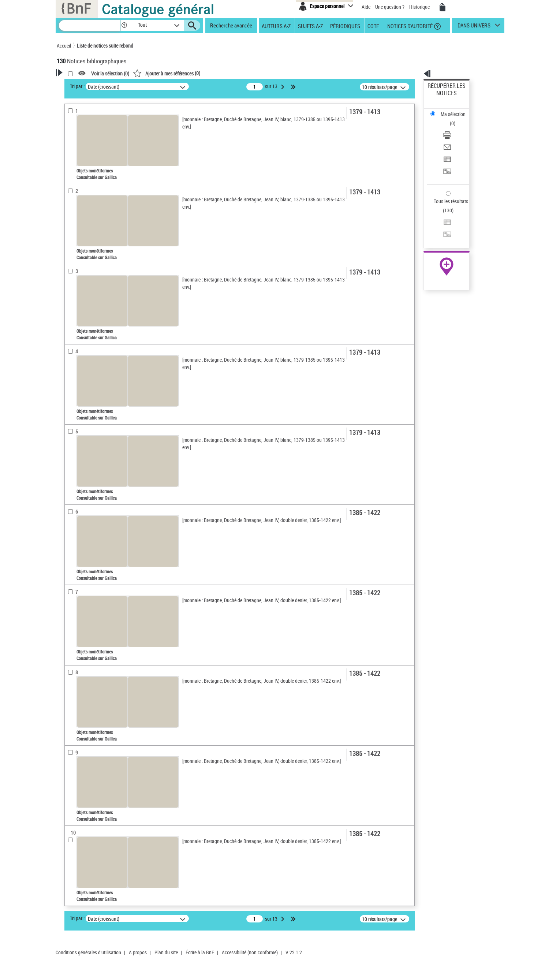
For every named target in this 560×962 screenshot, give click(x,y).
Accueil (64, 46)
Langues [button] (74, 277)
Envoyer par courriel (449, 119)
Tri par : (171, 86)
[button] (124, 25)
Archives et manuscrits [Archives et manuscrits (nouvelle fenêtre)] (440, 224)
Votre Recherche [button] (87, 85)
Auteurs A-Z (276, 26)
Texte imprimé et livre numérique (99, 241)
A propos (138, 952)
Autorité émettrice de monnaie (99, 166)
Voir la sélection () (204, 73)
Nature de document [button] (87, 219)
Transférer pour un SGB (452, 136)
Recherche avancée (231, 25)
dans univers (474, 27)
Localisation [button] (78, 252)
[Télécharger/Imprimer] (456, 110)
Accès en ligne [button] (80, 207)
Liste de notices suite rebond (105, 46)
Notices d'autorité (409, 26)
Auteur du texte (82, 196)
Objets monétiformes (90, 230)
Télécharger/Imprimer (450, 110)
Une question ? (390, 7)
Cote (373, 26)
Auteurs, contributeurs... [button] (92, 265)
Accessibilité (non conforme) (250, 952)
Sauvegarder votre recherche (102, 120)
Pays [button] (70, 325)
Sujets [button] (71, 301)
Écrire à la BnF (200, 952)
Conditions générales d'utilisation (88, 952)
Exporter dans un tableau (454, 128)
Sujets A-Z (310, 26)
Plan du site (166, 952)
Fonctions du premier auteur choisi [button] (96, 151)
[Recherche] (90, 25)
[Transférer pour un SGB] (456, 137)
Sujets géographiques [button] (89, 313)
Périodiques (345, 26)
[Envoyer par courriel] (456, 119)
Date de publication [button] (86, 289)
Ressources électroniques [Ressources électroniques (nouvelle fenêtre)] (443, 232)
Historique (420, 7)
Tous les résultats (446, 156)
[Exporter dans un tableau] (456, 128)
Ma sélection (441, 97)
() (261, 73)
